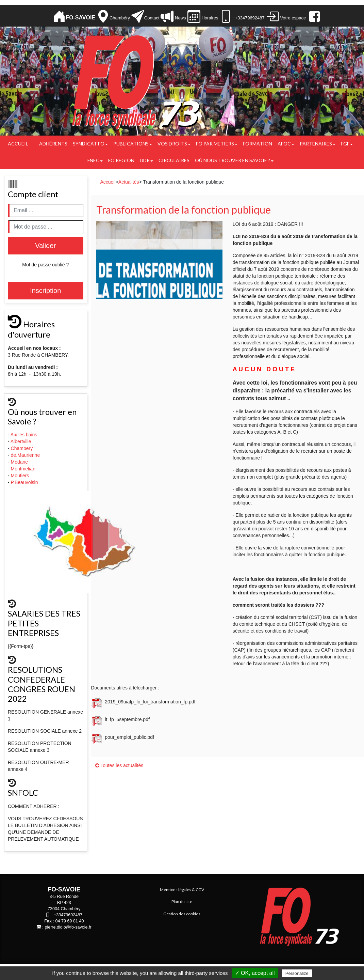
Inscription (45, 291)
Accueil (18, 144)
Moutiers (21, 476)
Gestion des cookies (182, 914)
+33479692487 (68, 915)
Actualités (129, 182)
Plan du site (182, 901)
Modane (20, 462)
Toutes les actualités (119, 765)
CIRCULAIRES (174, 160)
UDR (146, 160)
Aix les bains (24, 435)
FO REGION (121, 160)
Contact (152, 18)
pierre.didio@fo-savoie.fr (68, 927)
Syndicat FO (90, 144)
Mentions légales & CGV (182, 890)
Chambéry (120, 18)
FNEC (95, 160)
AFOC (286, 144)
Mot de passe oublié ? (45, 265)
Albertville (22, 441)
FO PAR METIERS (217, 144)
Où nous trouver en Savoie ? (234, 160)
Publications (133, 144)
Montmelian (24, 469)
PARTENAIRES (318, 144)
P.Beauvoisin (25, 482)
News (180, 18)
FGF (347, 144)
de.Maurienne (26, 455)
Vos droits (174, 144)
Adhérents (53, 144)
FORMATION (258, 144)
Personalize (297, 973)
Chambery (22, 448)
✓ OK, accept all (255, 973)
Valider (45, 246)
